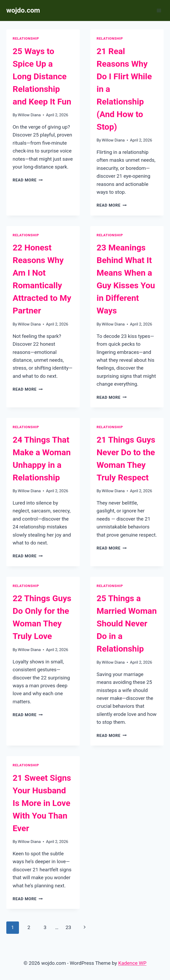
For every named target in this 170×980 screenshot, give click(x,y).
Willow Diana (29, 115)
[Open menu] (159, 10)
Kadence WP (132, 963)
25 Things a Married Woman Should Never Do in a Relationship (127, 623)
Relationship (26, 38)
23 (68, 927)
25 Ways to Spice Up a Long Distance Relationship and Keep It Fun (42, 76)
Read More (28, 180)
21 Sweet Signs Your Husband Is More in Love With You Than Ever (42, 803)
